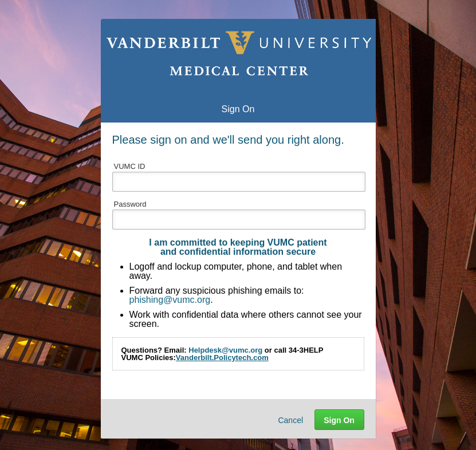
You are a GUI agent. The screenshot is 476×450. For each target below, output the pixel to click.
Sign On (339, 420)
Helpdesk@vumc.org (225, 350)
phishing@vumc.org (170, 300)
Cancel (290, 420)
